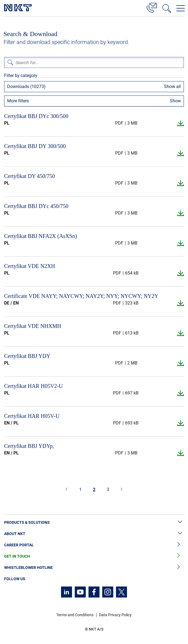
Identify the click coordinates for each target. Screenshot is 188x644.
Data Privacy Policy (115, 615)
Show (175, 101)
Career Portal (94, 545)
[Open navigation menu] (181, 8)
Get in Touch (94, 556)
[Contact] (152, 7)
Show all (172, 87)
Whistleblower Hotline (94, 568)
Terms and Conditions (75, 615)
